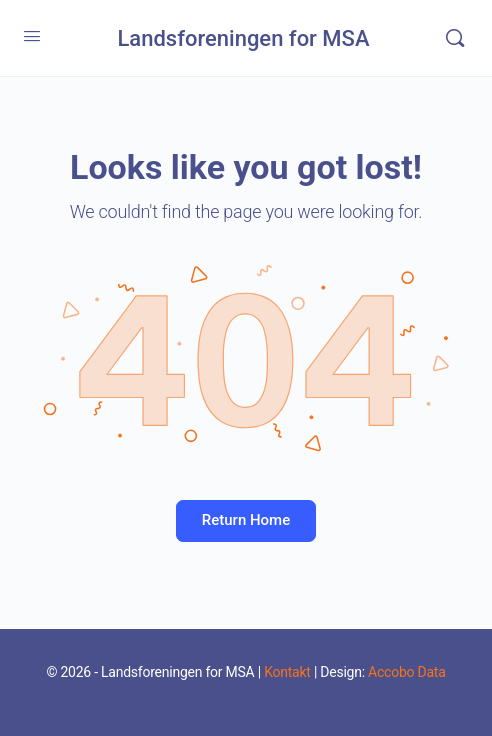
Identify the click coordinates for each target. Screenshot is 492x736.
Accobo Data (406, 672)
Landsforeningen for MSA (243, 38)
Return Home (246, 520)
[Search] (455, 38)
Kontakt (287, 672)
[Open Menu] (32, 36)
